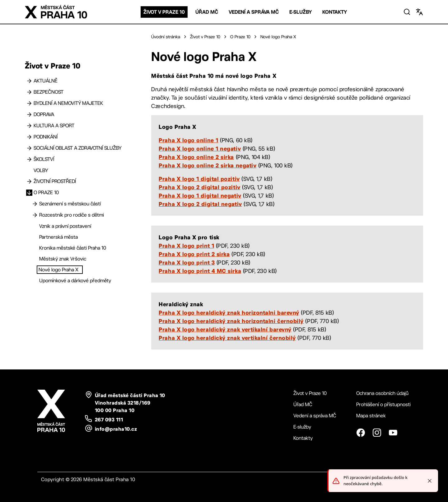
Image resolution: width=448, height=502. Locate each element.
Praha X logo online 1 (188, 140)
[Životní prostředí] (29, 181)
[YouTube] (393, 433)
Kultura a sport (54, 126)
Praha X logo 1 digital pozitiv (199, 179)
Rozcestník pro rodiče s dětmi (72, 215)
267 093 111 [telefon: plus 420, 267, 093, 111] (109, 420)
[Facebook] (361, 433)
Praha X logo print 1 (186, 246)
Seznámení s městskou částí (70, 204)
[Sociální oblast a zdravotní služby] (29, 148)
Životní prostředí (55, 181)
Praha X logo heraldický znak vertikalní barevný (225, 329)
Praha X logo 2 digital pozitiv (199, 187)
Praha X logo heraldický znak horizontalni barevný (229, 312)
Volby (41, 170)
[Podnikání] (29, 137)
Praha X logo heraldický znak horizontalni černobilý (231, 321)
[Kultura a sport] (29, 126)
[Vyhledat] (407, 12)
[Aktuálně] (29, 81)
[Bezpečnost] (29, 92)
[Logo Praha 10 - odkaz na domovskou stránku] (56, 12)
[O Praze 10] (29, 193)
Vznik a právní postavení (65, 226)
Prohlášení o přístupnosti (383, 404)
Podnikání (46, 137)
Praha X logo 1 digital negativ (200, 195)
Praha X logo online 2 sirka (196, 157)
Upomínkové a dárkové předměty (75, 281)
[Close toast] (430, 482)
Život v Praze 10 (164, 12)
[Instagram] (377, 433)
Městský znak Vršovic (63, 259)
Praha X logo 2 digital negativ (200, 204)
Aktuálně (46, 81)
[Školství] (29, 159)
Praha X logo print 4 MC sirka (200, 271)
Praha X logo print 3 (187, 262)
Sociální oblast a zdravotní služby (78, 148)
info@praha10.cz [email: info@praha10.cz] (116, 429)
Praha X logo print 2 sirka (194, 254)
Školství (44, 159)
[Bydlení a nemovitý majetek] (29, 103)
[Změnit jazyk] (419, 12)
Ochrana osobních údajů (382, 393)
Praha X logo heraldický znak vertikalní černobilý (227, 338)
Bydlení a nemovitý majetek (68, 103)
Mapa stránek (371, 416)
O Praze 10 (46, 192)
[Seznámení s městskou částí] (35, 204)
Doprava (44, 114)
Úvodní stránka (166, 37)
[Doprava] (29, 115)
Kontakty (335, 12)
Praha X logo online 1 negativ (200, 148)
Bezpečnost (49, 92)
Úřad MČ (207, 12)
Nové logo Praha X (58, 270)
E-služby (301, 12)
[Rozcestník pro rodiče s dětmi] (35, 215)
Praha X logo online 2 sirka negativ (208, 165)
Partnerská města (58, 237)
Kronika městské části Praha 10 (73, 248)
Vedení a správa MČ (254, 12)
